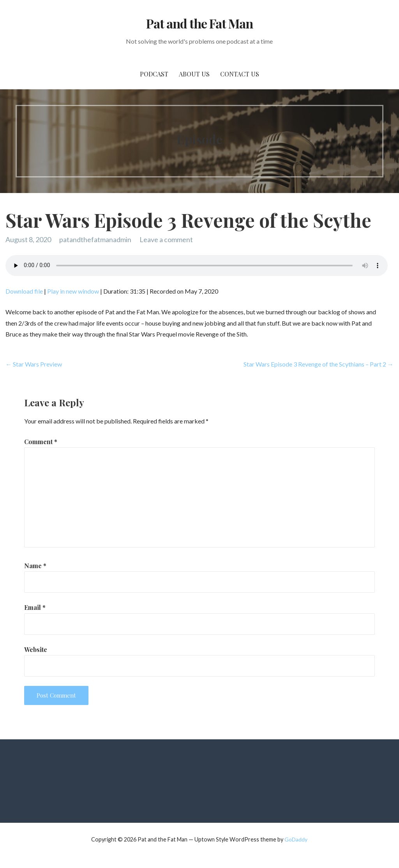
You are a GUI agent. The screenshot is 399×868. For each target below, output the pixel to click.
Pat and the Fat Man (200, 23)
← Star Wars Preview (34, 364)
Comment (41, 442)
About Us (194, 74)
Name (35, 566)
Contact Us (240, 74)
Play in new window (73, 291)
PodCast (154, 74)
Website (36, 649)
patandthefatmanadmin (95, 239)
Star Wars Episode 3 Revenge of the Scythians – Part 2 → (319, 364)
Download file (24, 291)
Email (35, 607)
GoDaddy (296, 839)
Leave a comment (166, 239)
